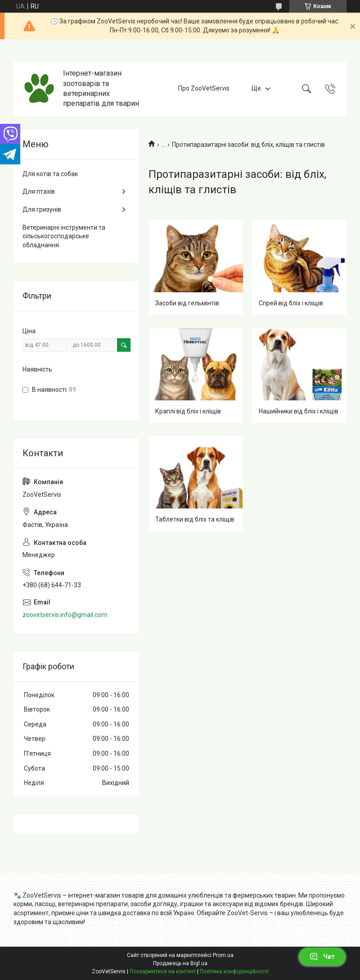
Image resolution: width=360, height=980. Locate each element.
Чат (322, 957)
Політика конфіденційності (234, 971)
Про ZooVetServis (204, 88)
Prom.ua (223, 955)
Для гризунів (42, 209)
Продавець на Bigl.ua (180, 963)
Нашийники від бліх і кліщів (299, 411)
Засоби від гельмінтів (187, 303)
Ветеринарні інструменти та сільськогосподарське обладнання (64, 236)
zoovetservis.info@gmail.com (65, 615)
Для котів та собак (50, 174)
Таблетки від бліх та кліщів (195, 519)
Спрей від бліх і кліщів (291, 303)
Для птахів (39, 191)
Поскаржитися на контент (163, 971)
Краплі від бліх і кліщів (188, 411)
